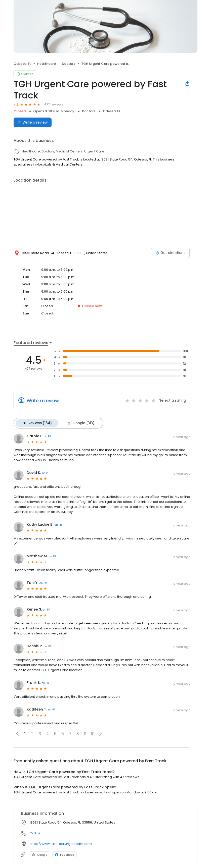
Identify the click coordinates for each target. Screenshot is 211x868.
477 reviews (54, 104)
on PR (48, 436)
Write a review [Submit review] (33, 122)
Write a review (43, 400)
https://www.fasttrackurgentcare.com (61, 844)
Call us (35, 833)
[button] (100, 733)
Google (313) (80, 423)
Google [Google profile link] (40, 854)
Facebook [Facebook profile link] (65, 854)
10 (93, 734)
